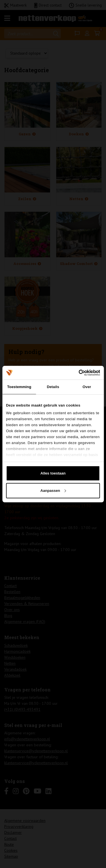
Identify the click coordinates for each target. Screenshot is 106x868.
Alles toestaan (53, 473)
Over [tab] (87, 387)
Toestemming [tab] (19, 387)
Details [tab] (53, 387)
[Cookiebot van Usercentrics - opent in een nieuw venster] (76, 372)
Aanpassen (53, 490)
